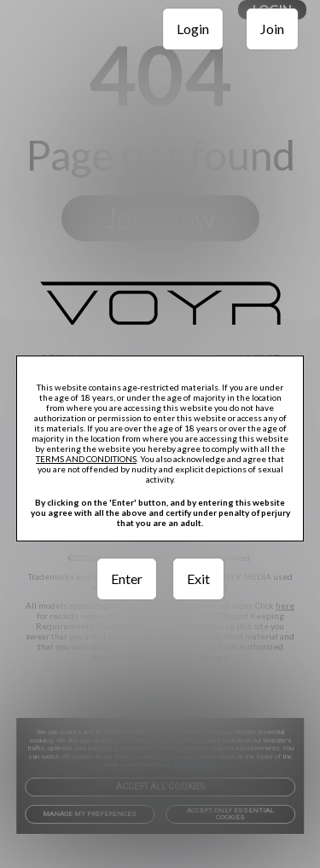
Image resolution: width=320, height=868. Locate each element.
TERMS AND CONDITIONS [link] (86, 459)
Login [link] (193, 29)
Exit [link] (198, 579)
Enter (127, 579)
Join (272, 29)
